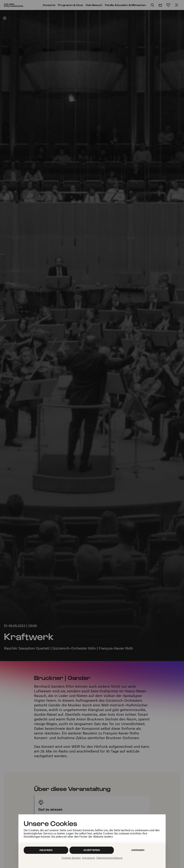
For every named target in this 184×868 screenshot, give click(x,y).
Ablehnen (46, 850)
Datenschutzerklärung (109, 858)
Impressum (89, 858)
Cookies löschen (71, 858)
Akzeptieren (92, 850)
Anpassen (138, 850)
